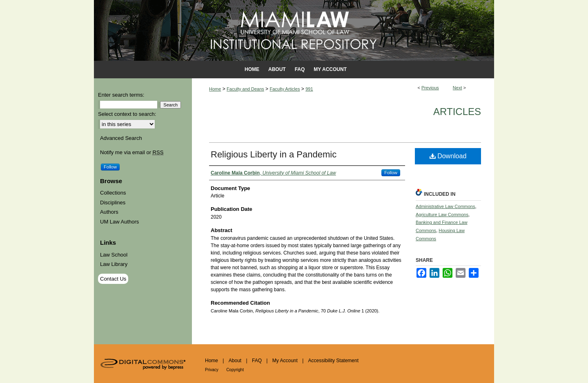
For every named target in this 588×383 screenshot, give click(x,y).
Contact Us (113, 279)
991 (309, 89)
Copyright (235, 370)
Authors (109, 212)
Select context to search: (127, 114)
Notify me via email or (132, 153)
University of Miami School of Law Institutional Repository (294, 30)
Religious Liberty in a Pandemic (274, 154)
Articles (457, 112)
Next (458, 88)
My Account (285, 361)
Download (448, 156)
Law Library (114, 264)
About (235, 361)
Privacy (212, 370)
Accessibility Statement (333, 361)
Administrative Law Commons (445, 206)
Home (215, 89)
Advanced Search (121, 138)
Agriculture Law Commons (442, 215)
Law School (114, 255)
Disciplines (113, 203)
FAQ (257, 361)
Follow (391, 173)
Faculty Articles (285, 89)
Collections (113, 193)
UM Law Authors (119, 222)
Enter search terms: (121, 95)
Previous (430, 88)
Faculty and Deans (245, 89)
